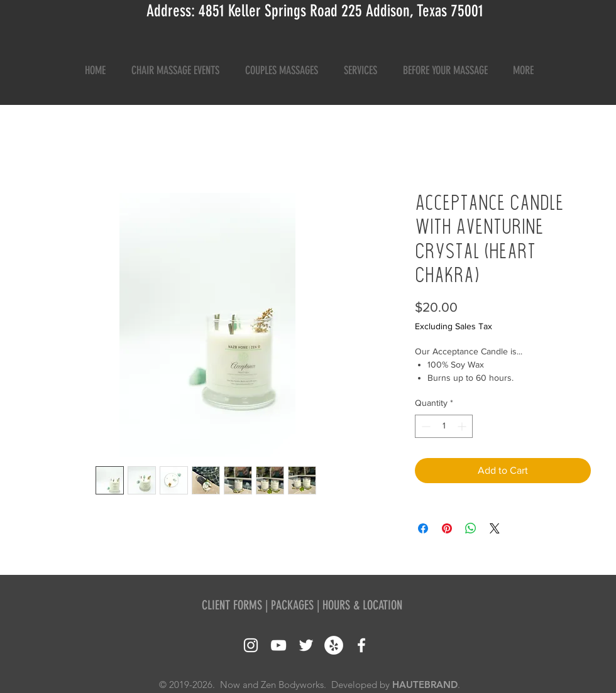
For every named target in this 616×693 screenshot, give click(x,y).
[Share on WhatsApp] (471, 528)
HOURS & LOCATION (362, 605)
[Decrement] (425, 426)
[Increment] (463, 426)
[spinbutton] (444, 426)
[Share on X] (495, 528)
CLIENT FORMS (232, 605)
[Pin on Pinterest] (447, 528)
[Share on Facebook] (423, 528)
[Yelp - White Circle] (334, 645)
